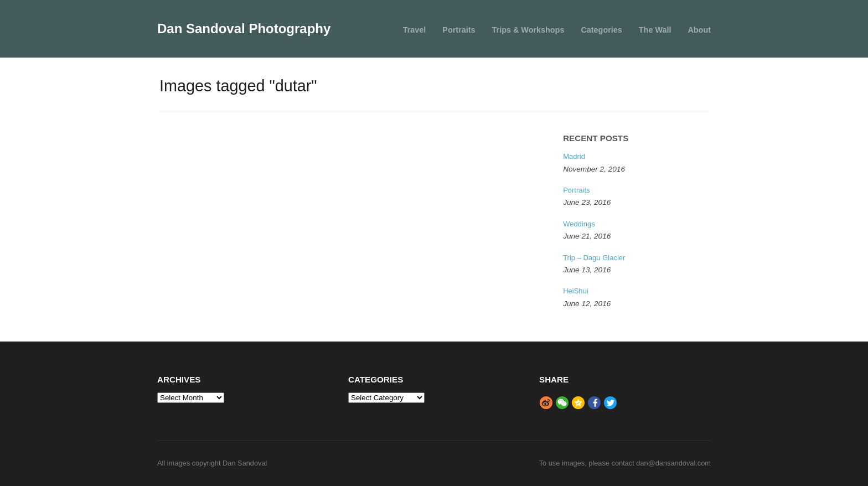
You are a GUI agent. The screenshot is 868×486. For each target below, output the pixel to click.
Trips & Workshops (528, 30)
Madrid (574, 156)
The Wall (655, 30)
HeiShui (576, 291)
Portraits (459, 30)
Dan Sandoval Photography (244, 29)
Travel (415, 30)
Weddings (579, 224)
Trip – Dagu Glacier (594, 258)
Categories (601, 30)
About (699, 30)
